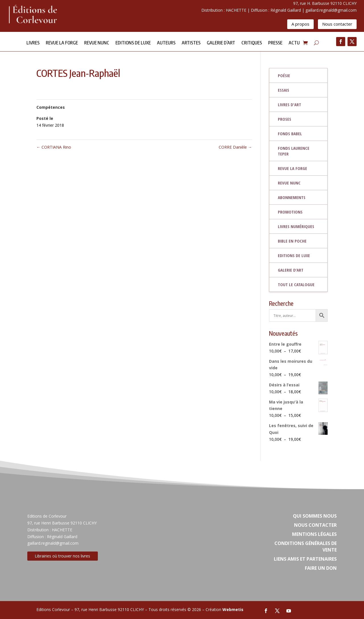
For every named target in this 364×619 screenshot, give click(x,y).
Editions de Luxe (133, 43)
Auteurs (166, 43)
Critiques (252, 43)
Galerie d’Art (221, 43)
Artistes (191, 43)
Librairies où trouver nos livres (62, 556)
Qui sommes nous (315, 516)
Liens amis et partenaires (305, 559)
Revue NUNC (97, 43)
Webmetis (233, 609)
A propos (300, 24)
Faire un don (321, 568)
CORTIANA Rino (54, 147)
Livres (33, 43)
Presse (275, 43)
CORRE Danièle (235, 147)
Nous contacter (337, 24)
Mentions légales (314, 534)
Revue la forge (62, 43)
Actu (294, 43)
